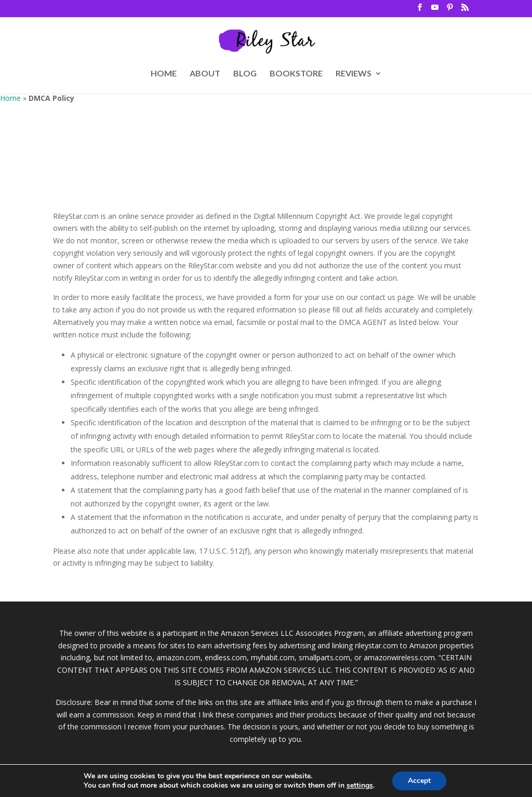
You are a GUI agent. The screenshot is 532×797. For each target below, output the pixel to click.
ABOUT (205, 74)
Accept (419, 781)
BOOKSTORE (296, 74)
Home (10, 98)
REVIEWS (354, 74)
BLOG (245, 74)
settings (360, 786)
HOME (164, 74)
